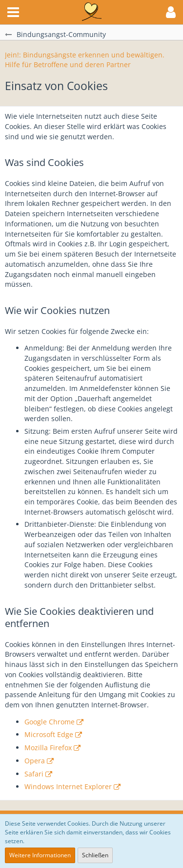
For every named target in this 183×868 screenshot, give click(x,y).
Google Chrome (50, 722)
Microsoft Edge (49, 734)
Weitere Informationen (40, 855)
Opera (35, 761)
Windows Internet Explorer (68, 786)
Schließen (95, 855)
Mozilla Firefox (48, 748)
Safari (34, 774)
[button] (13, 12)
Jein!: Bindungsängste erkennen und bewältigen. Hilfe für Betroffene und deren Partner (85, 60)
